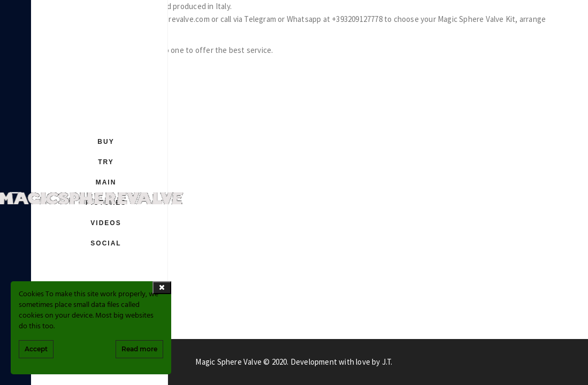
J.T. (387, 362)
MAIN (106, 182)
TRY (106, 162)
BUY (106, 142)
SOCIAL (106, 243)
